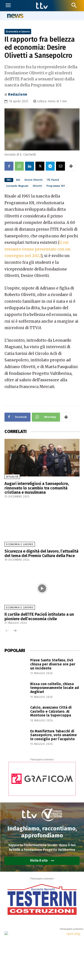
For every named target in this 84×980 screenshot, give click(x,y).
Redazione (18, 94)
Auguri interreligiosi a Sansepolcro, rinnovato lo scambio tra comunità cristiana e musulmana (37, 488)
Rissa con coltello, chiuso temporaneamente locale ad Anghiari (55, 688)
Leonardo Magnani (17, 186)
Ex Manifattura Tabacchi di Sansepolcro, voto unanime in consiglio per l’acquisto (54, 735)
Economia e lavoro (18, 32)
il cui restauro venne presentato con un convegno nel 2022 (38, 249)
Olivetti (37, 186)
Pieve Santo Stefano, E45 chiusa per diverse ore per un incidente (53, 664)
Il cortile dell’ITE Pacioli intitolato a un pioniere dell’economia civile (39, 617)
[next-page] (14, 631)
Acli (18, 180)
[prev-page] (7, 631)
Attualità (12, 477)
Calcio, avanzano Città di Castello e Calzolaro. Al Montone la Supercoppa (51, 711)
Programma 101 (56, 186)
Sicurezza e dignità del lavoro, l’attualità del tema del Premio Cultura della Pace (41, 553)
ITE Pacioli (53, 180)
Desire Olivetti (34, 180)
